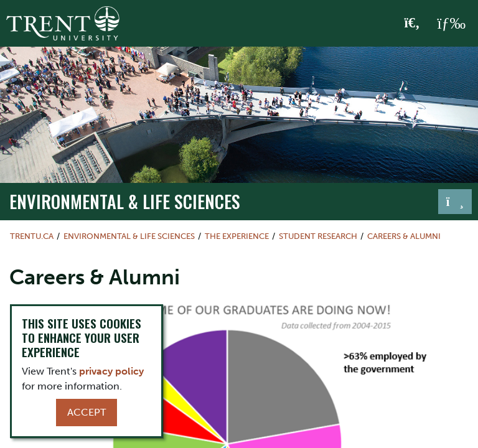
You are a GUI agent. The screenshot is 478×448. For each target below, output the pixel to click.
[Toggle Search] (412, 24)
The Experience (237, 236)
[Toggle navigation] (455, 202)
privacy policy (111, 371)
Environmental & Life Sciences (125, 201)
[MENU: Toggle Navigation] (451, 24)
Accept (87, 412)
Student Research (318, 236)
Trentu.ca (32, 236)
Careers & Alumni (404, 236)
